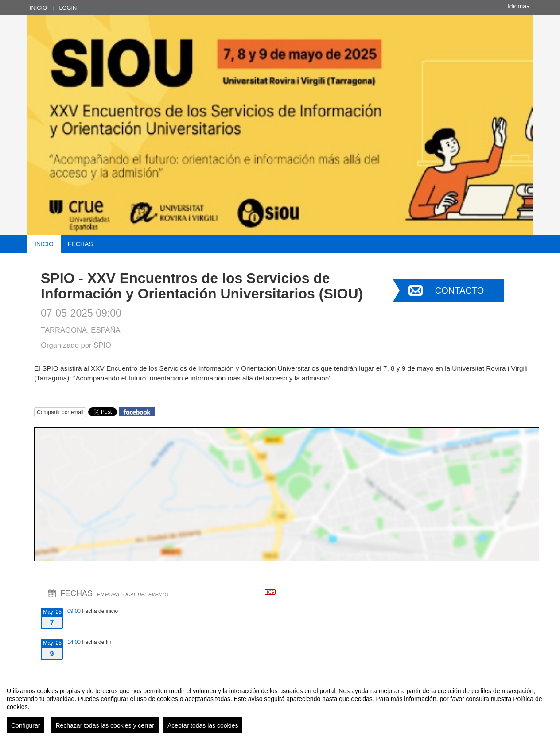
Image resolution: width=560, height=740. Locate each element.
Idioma (519, 6)
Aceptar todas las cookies (203, 725)
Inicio (38, 8)
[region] (280, 707)
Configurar (25, 725)
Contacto (459, 291)
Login (68, 8)
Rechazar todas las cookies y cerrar (105, 725)
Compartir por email (60, 412)
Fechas (80, 244)
